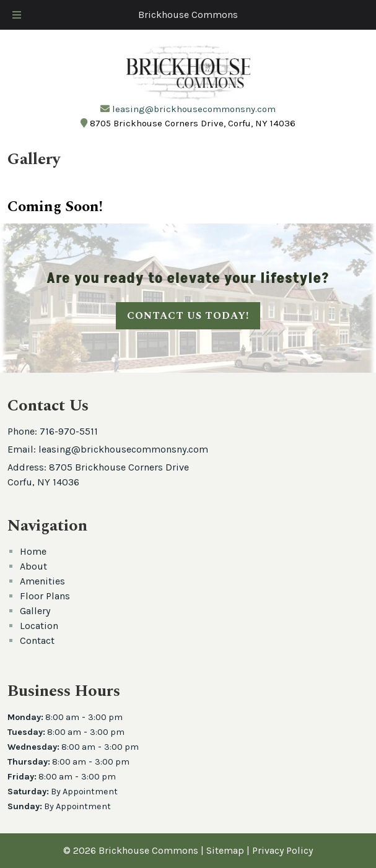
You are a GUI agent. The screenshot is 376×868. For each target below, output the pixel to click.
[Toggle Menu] (17, 15)
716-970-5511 (69, 431)
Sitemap (225, 850)
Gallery (35, 611)
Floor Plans (45, 596)
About (33, 566)
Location (39, 626)
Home (33, 551)
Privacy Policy (282, 850)
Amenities (42, 581)
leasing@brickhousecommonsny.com (194, 109)
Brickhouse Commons (188, 15)
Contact (37, 640)
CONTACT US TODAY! (188, 316)
